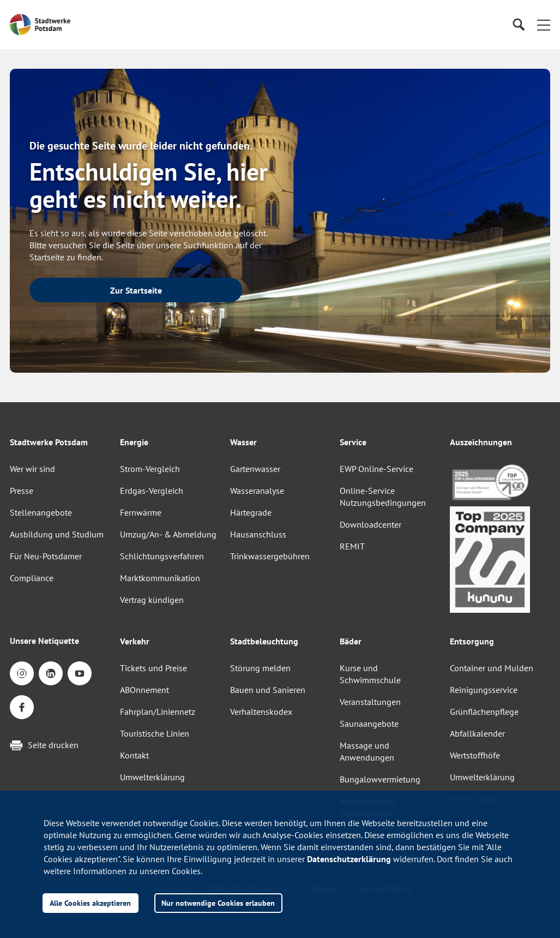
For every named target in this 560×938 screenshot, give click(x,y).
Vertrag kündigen (152, 600)
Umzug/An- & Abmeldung (168, 534)
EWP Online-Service (377, 469)
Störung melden (260, 668)
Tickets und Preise (153, 668)
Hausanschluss (258, 534)
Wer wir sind (32, 469)
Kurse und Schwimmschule (370, 674)
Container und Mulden (492, 668)
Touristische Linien (155, 733)
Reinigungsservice (484, 690)
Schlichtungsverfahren (162, 556)
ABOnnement (144, 690)
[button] (544, 25)
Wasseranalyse (257, 491)
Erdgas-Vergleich (152, 491)
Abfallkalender (477, 733)
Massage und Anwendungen (367, 751)
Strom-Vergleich (150, 469)
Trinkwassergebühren (270, 556)
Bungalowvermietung (380, 779)
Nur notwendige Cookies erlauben (218, 903)
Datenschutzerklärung (349, 859)
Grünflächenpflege (484, 712)
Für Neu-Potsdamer (46, 556)
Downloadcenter (371, 524)
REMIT (352, 546)
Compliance (32, 578)
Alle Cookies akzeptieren (90, 903)
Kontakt (134, 755)
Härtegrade (251, 512)
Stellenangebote (41, 512)
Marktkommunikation (160, 578)
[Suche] (518, 25)
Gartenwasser (255, 469)
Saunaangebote (369, 724)
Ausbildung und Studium (57, 534)
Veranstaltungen (370, 702)
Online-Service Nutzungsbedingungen (383, 497)
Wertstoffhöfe (475, 755)
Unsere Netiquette (44, 641)
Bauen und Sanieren (268, 690)
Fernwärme (141, 512)
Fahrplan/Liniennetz (158, 712)
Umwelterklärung (152, 777)
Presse (22, 491)
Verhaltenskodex (261, 712)
